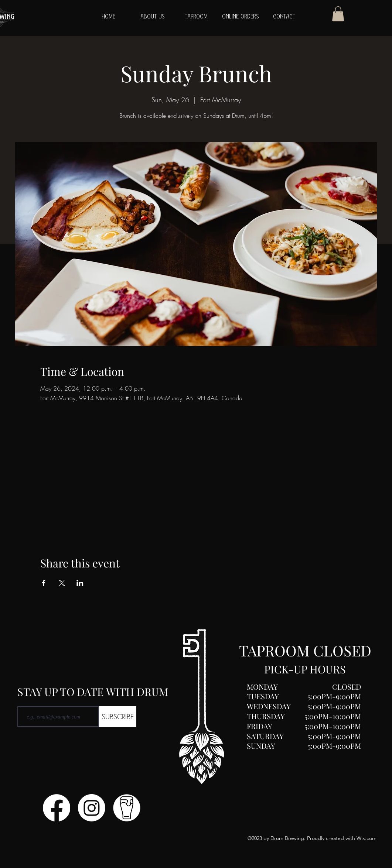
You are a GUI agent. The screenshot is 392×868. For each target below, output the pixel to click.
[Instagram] (92, 808)
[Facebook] (57, 808)
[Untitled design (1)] (127, 808)
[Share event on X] (62, 583)
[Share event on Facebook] (44, 583)
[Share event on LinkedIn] (80, 583)
